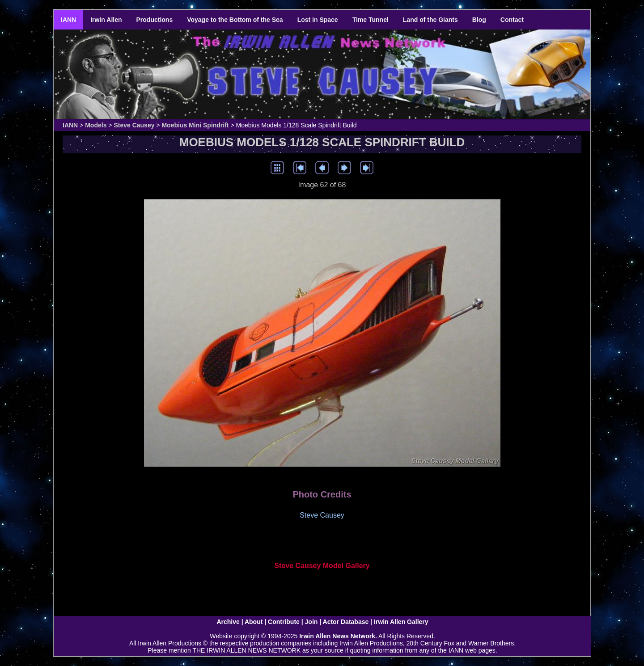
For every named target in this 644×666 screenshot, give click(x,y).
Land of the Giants (430, 20)
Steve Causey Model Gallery (322, 566)
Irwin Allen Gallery (401, 622)
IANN (68, 20)
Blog (479, 20)
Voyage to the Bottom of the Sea (235, 20)
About (254, 622)
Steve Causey (134, 125)
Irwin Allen (106, 20)
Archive (228, 622)
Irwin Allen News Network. (338, 636)
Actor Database (346, 622)
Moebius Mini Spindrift (195, 125)
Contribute (284, 622)
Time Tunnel (371, 20)
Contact (512, 20)
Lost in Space (318, 20)
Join (311, 622)
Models (96, 125)
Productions (155, 20)
